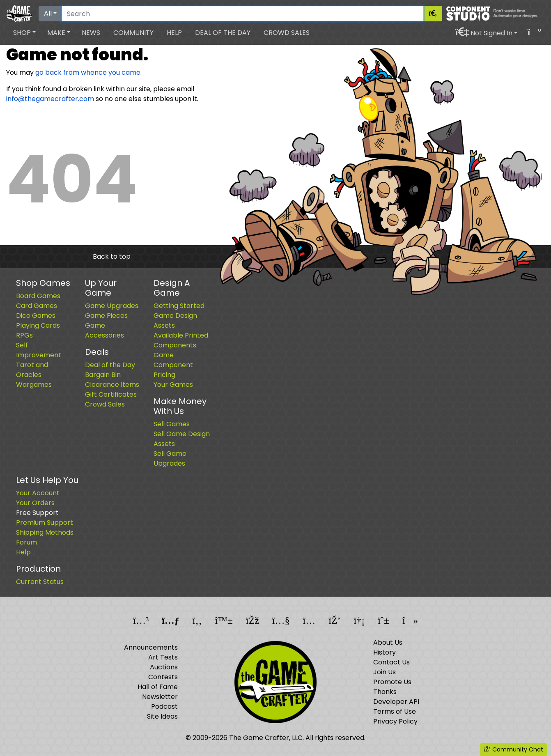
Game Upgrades (112, 306)
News (91, 33)
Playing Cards (38, 325)
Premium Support (45, 523)
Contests (163, 677)
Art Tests (163, 657)
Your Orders (35, 503)
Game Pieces (106, 316)
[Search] (243, 14)
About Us (388, 642)
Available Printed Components (181, 340)
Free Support (37, 513)
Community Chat (513, 749)
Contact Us (391, 662)
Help (174, 33)
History (385, 652)
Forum (26, 542)
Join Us (385, 672)
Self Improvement (39, 350)
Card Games (37, 306)
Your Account (38, 493)
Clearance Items (112, 385)
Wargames (34, 385)
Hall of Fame (158, 687)
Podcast (164, 707)
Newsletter (160, 697)
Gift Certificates (111, 394)
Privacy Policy (395, 721)
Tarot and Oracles (32, 370)
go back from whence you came (88, 72)
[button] (24, 33)
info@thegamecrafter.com (50, 99)
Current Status (40, 582)
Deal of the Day (223, 33)
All (48, 13)
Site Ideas (162, 716)
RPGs (24, 335)
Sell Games (172, 424)
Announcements (151, 647)
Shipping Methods (45, 532)
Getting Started (179, 306)
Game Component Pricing (173, 365)
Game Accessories (104, 330)
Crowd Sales (287, 33)
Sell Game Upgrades (170, 458)
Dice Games (36, 316)
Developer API (396, 702)
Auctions (164, 667)
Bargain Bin (103, 375)
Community (133, 33)
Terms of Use (395, 711)
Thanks (385, 692)
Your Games (173, 385)
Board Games (38, 296)
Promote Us (392, 682)
